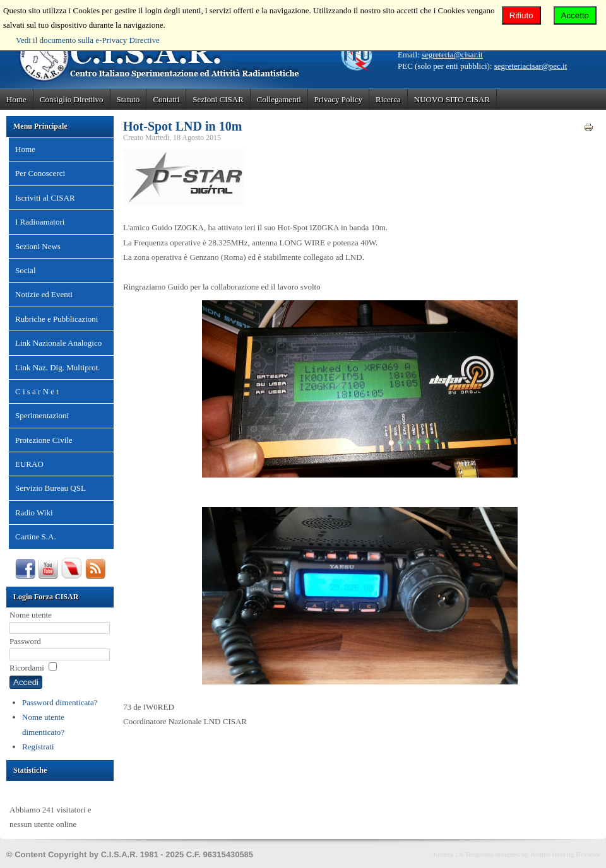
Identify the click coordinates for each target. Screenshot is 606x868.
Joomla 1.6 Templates (463, 854)
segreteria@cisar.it (452, 55)
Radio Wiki (34, 513)
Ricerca (388, 99)
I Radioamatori (40, 222)
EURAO (29, 464)
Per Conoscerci (40, 173)
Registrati (38, 747)
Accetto (575, 15)
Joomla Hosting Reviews (565, 854)
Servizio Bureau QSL (50, 488)
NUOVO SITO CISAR (452, 99)
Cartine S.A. (36, 537)
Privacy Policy (338, 99)
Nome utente (31, 615)
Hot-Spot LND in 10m (182, 126)
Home (16, 99)
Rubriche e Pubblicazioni (56, 319)
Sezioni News (38, 246)
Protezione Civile (44, 440)
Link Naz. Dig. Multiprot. (57, 367)
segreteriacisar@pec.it (531, 66)
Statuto (128, 99)
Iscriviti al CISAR (45, 198)
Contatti (166, 99)
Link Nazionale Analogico (58, 343)
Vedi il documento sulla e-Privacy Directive (88, 40)
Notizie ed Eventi (44, 294)
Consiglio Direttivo (72, 99)
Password (25, 641)
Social (26, 270)
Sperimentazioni (42, 415)
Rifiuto (521, 15)
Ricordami (27, 668)
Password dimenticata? (60, 702)
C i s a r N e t (37, 391)
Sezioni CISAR (218, 99)
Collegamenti (279, 99)
